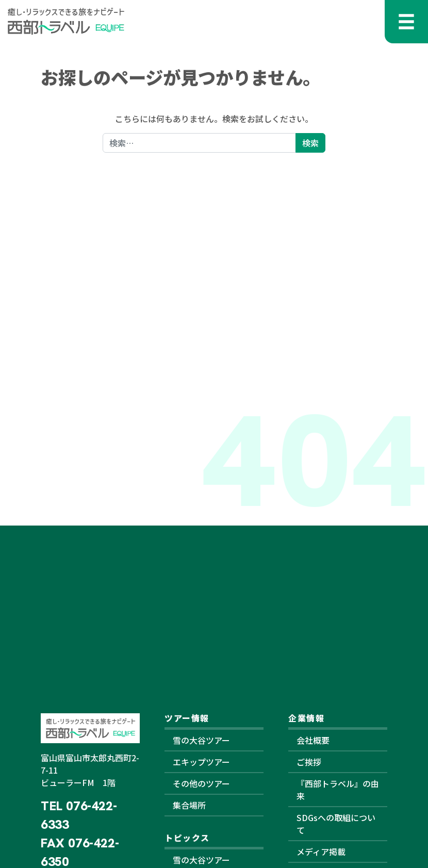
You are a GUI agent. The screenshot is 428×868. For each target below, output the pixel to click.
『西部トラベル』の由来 (338, 790)
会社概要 (313, 740)
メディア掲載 (321, 851)
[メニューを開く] (406, 22)
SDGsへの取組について (336, 824)
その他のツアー (201, 783)
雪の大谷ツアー (201, 740)
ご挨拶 (309, 762)
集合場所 (189, 805)
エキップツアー (201, 762)
